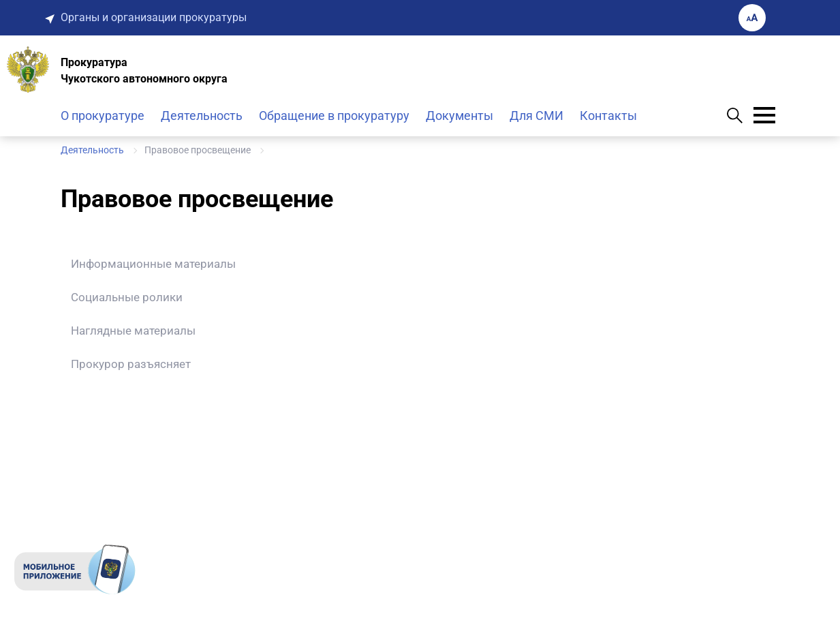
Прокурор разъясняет (131, 364)
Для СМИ (536, 116)
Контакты (608, 116)
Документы (460, 116)
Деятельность (202, 116)
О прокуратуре (103, 116)
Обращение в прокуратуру (334, 116)
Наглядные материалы (133, 331)
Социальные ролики (127, 297)
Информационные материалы (153, 264)
